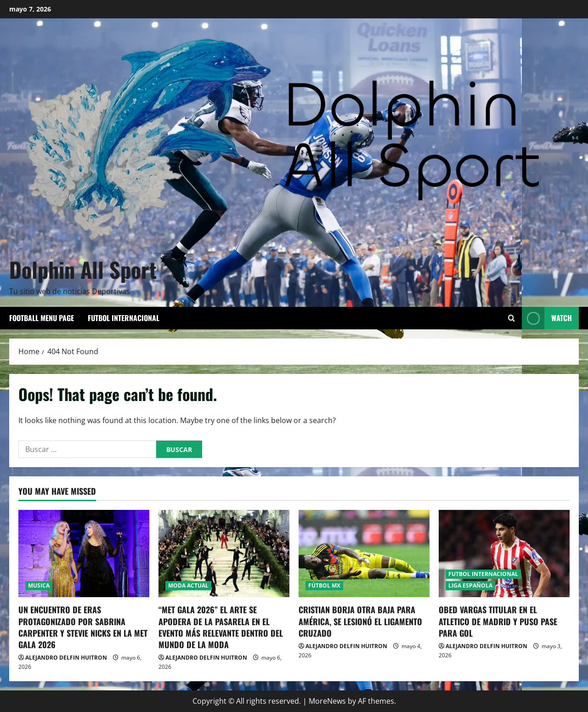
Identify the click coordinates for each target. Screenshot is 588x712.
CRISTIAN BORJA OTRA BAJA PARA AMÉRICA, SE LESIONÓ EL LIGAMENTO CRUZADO (360, 621)
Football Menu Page (42, 318)
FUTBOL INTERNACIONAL (124, 318)
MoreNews (327, 701)
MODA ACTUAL (188, 585)
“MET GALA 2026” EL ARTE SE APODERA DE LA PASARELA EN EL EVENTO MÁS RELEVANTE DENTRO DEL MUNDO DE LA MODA (221, 627)
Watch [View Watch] (547, 318)
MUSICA (39, 585)
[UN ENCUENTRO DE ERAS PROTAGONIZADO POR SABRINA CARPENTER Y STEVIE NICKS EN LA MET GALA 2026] (84, 554)
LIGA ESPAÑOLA (470, 585)
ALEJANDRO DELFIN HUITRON (66, 658)
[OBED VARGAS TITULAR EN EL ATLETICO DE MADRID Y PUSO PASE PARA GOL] (504, 554)
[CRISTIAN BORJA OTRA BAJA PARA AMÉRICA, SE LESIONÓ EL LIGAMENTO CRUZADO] (364, 554)
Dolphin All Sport (83, 269)
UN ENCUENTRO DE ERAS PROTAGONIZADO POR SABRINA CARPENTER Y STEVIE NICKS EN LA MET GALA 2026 (83, 627)
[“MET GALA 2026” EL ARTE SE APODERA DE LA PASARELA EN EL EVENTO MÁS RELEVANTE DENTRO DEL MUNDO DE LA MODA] (224, 554)
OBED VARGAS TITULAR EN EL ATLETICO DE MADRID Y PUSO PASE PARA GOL (498, 621)
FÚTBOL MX (324, 585)
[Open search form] (512, 318)
